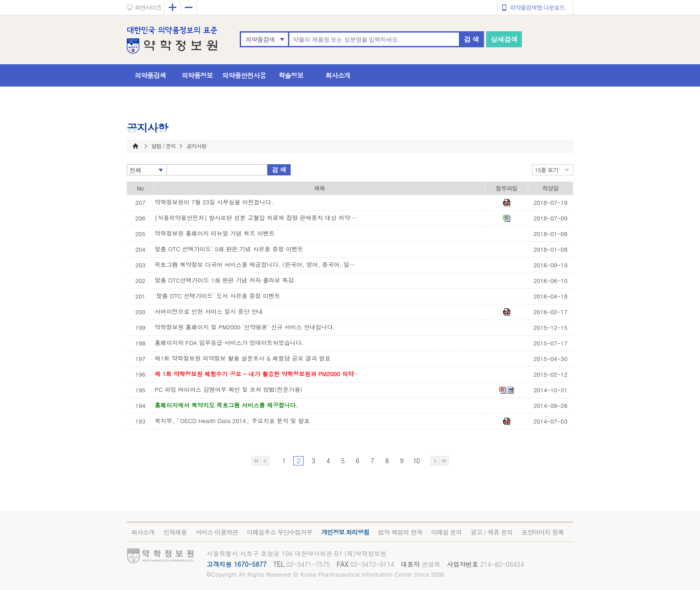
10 (416, 461)
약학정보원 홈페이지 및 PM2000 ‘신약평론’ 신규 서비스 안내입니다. (245, 327)
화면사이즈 (148, 7)
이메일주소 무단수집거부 (280, 532)
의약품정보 (197, 75)
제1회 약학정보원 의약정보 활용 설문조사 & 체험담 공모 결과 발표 (243, 358)
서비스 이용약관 (217, 532)
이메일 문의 (446, 532)
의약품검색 (260, 39)
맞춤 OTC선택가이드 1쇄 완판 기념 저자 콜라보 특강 (225, 280)
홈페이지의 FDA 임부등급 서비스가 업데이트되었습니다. (229, 343)
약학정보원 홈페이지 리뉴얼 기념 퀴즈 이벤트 (215, 233)
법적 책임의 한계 (400, 532)
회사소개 (338, 75)
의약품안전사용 (244, 75)
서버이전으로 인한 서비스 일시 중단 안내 (209, 311)
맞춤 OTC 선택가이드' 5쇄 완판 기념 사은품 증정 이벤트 (229, 249)
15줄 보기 (547, 170)
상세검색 (504, 39)
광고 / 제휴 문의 (492, 532)
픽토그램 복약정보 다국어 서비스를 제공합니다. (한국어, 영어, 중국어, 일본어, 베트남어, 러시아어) (258, 264)
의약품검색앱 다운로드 (537, 7)
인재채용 (175, 532)
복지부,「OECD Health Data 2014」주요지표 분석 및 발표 (232, 421)
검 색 (471, 39)
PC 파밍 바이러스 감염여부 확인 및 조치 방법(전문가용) (229, 389)
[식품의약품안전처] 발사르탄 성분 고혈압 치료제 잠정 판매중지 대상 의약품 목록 (258, 218)
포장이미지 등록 (543, 532)
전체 (135, 170)
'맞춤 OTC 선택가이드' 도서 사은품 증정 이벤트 (218, 296)
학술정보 (291, 75)
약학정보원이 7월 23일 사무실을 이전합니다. (214, 202)
